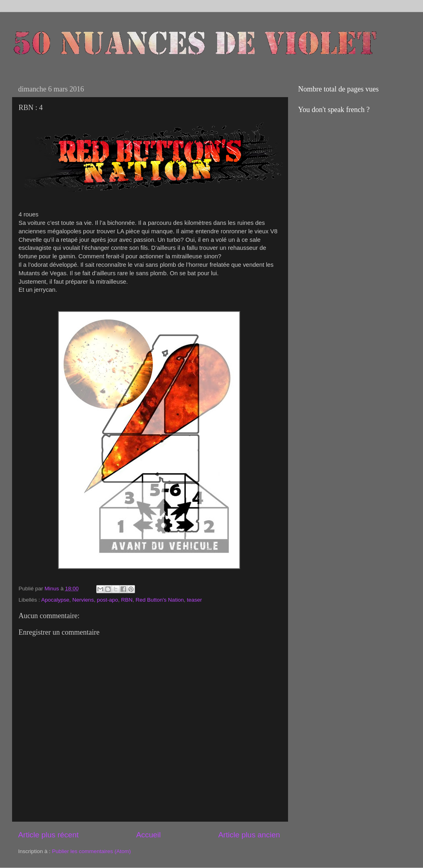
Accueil (148, 835)
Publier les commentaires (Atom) (91, 851)
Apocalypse (55, 600)
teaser (195, 600)
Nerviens (83, 600)
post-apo (107, 600)
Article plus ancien (249, 835)
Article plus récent (48, 835)
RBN (127, 600)
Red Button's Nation (160, 600)
